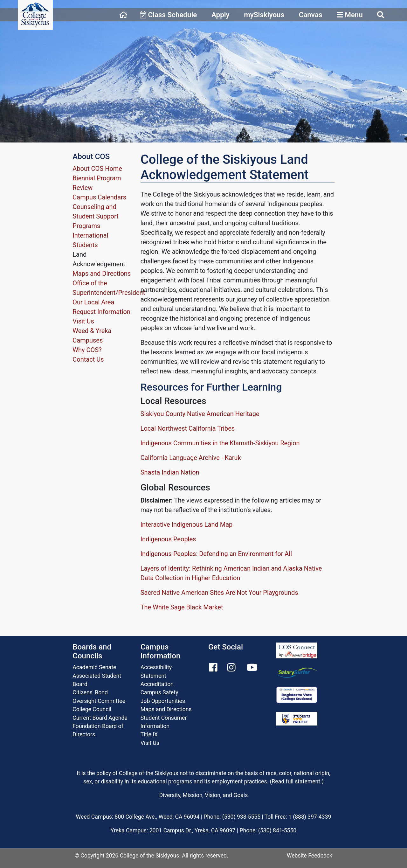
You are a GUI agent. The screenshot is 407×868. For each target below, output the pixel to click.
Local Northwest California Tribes (188, 428)
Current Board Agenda (100, 718)
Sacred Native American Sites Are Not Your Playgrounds (219, 593)
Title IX (149, 734)
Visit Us (83, 321)
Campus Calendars (99, 197)
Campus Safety (159, 692)
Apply (221, 15)
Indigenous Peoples (168, 539)
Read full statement (296, 781)
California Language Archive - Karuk (191, 458)
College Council (92, 709)
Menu (350, 15)
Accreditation (157, 684)
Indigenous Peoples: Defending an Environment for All (216, 554)
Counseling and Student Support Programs (95, 216)
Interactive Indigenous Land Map (187, 524)
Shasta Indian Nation (170, 472)
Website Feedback (310, 856)
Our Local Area (93, 302)
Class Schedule (168, 15)
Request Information (101, 312)
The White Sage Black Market (182, 607)
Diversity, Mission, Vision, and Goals (203, 795)
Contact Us (88, 359)
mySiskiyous (264, 15)
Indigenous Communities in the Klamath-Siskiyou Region (220, 443)
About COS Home (97, 169)
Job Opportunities (163, 701)
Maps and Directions (102, 274)
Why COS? (87, 350)
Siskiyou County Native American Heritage (200, 414)
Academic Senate (94, 667)
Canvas (311, 15)
